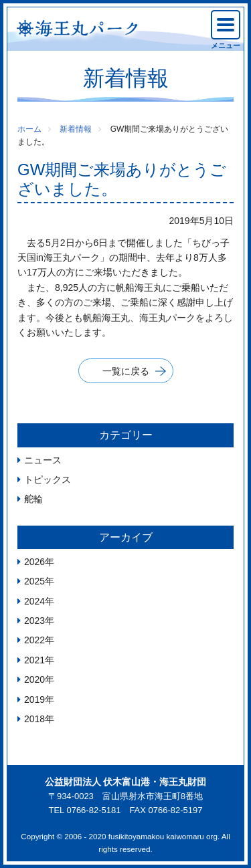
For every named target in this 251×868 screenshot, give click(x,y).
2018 (34, 719)
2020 (34, 679)
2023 (34, 621)
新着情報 (76, 129)
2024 (34, 601)
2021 (34, 660)
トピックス (48, 479)
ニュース (43, 460)
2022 (34, 640)
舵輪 (33, 499)
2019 (34, 699)
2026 (34, 562)
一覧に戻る (126, 371)
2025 (34, 581)
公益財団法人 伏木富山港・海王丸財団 (126, 782)
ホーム (29, 129)
